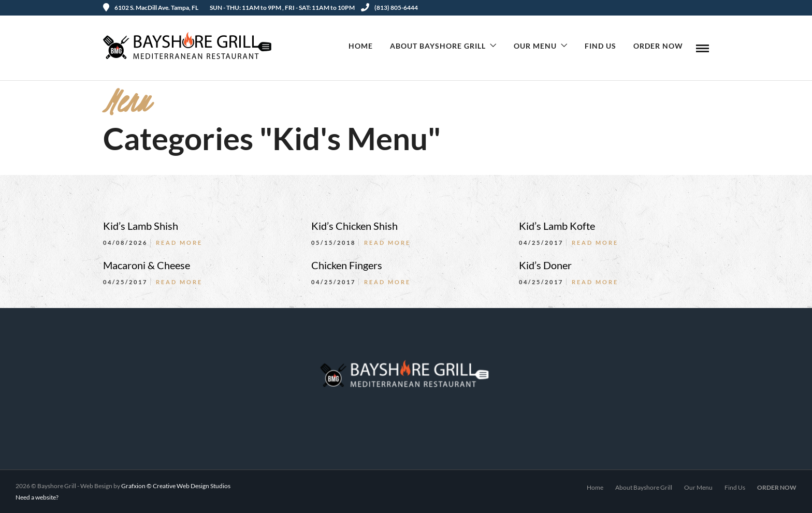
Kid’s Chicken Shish (354, 226)
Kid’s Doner (545, 265)
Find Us (600, 46)
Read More (179, 243)
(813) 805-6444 (389, 8)
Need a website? (37, 497)
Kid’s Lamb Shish (141, 226)
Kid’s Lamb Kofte (557, 226)
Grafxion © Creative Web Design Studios (176, 486)
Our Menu (535, 46)
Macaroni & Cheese (147, 265)
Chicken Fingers (347, 265)
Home (361, 46)
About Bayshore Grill (438, 46)
